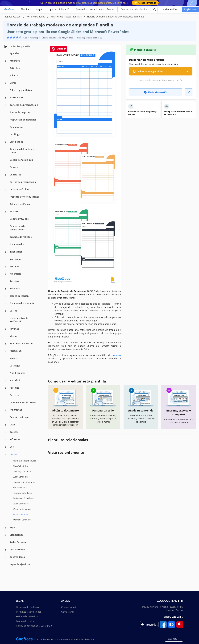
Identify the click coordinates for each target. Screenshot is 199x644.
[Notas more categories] (6, 359)
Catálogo (15, 134)
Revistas (14, 281)
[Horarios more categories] (6, 454)
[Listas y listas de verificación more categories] (6, 318)
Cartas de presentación (23, 182)
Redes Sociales (18, 542)
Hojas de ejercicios (20, 564)
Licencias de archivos (27, 607)
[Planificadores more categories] (6, 373)
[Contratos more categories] (6, 175)
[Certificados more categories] (6, 142)
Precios (111, 9)
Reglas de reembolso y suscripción (35, 626)
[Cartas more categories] (6, 311)
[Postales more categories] (6, 388)
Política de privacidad (28, 616)
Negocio (40, 9)
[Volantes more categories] (6, 212)
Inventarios (16, 252)
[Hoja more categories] (6, 528)
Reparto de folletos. (21, 237)
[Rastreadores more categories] (6, 557)
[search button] (155, 9)
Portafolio (15, 380)
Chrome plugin (69, 607)
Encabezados (17, 244)
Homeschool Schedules (24, 482)
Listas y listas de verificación (19, 320)
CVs (12, 447)
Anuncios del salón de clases (22, 151)
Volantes (15, 211)
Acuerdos (15, 61)
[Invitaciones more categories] (6, 259)
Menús (13, 336)
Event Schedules (21, 477)
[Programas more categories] (6, 410)
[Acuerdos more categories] (6, 61)
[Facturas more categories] (6, 267)
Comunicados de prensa (23, 402)
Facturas (15, 266)
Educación (65, 9)
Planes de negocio (20, 112)
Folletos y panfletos (21, 90)
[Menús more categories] (6, 337)
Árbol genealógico (20, 204)
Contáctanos (68, 612)
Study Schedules (21, 504)
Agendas (14, 53)
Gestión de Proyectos (21, 417)
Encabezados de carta (22, 303)
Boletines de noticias (21, 343)
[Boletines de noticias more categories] (6, 344)
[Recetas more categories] (6, 432)
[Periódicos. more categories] (6, 351)
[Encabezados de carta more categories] (6, 304)
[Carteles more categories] (6, 395)
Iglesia (53, 9)
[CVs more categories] (6, 447)
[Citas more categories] (6, 425)
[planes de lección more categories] (6, 296)
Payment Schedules (22, 493)
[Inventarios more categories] (6, 252)
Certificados (16, 142)
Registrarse (190, 9)
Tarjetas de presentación (24, 105)
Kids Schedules (20, 487)
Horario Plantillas (36, 17)
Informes (15, 439)
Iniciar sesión (170, 9)
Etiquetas (15, 289)
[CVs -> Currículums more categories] (6, 190)
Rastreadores (17, 557)
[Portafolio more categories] (6, 381)
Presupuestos (17, 98)
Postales (14, 388)
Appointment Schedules (24, 461)
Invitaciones (16, 259)
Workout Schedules (22, 520)
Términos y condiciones (29, 612)
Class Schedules (20, 466)
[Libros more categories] (6, 83)
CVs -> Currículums (20, 189)
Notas (13, 358)
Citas (12, 425)
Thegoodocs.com (12, 17)
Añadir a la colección (156, 92)
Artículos (15, 68)
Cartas (13, 311)
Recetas (14, 432)
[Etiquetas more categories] (6, 289)
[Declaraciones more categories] (6, 550)
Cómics (14, 167)
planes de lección (19, 296)
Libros (13, 83)
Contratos (15, 175)
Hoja (12, 527)
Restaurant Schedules (23, 498)
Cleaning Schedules (22, 471)
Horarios (14, 454)
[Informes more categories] (6, 440)
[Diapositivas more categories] (6, 535)
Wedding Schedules (22, 509)
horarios (116, 355)
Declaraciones (17, 550)
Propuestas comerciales (23, 120)
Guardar (58, 49)
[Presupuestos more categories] (6, 98)
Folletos (14, 75)
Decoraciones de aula (22, 160)
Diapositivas (17, 535)
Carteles (14, 395)
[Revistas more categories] (6, 282)
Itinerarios (15, 274)
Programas (16, 410)
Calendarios (16, 127)
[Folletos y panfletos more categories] (6, 91)
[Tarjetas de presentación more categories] (6, 105)
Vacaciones (96, 9)
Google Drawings (19, 219)
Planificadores (17, 373)
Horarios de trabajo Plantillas (66, 17)
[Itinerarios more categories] (6, 274)
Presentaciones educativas (25, 197)
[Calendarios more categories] (6, 127)
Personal (80, 9)
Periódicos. (16, 351)
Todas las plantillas (18, 46)
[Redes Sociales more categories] (6, 543)
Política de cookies (26, 621)
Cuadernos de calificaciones (17, 228)
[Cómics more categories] (6, 168)
